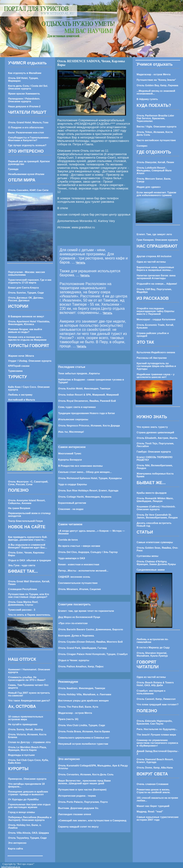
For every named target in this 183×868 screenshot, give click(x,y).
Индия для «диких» (149, 187)
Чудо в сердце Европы (73, 484)
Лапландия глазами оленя (75, 814)
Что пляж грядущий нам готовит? (157, 704)
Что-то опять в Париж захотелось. (30, 615)
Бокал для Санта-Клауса (24, 288)
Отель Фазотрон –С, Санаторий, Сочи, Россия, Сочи (28, 483)
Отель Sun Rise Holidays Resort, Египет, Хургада (88, 491)
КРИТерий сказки (19, 366)
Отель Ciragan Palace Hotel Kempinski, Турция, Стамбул (93, 654)
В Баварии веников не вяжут (26, 316)
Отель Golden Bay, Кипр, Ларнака (157, 85)
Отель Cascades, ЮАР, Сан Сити (28, 190)
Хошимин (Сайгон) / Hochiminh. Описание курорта (156, 508)
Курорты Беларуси (70, 460)
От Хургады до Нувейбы (24, 799)
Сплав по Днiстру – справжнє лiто (30, 742)
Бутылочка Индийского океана (156, 352)
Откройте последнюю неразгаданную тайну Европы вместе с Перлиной (155, 311)
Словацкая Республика (23, 589)
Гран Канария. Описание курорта (157, 240)
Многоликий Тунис (70, 453)
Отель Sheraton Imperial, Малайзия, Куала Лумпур (152, 654)
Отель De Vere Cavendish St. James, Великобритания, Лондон (157, 516)
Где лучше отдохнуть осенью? (27, 145)
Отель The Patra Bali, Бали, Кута (78, 707)
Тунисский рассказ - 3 (22, 610)
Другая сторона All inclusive (154, 256)
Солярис (142, 146)
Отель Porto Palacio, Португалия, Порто (83, 802)
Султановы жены (147, 556)
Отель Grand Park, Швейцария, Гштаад (83, 648)
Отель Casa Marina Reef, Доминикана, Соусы (23, 603)
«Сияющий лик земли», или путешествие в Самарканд (92, 820)
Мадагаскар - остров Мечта (75, 713)
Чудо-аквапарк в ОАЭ (72, 558)
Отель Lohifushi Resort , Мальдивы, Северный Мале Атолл (154, 170)
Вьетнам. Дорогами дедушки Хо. (79, 808)
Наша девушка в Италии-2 (24, 106)
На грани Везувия (19, 508)
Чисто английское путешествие (156, 140)
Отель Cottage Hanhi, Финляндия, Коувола (85, 497)
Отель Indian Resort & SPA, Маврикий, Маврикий (89, 395)
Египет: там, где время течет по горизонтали (86, 611)
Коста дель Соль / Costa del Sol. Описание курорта (28, 87)
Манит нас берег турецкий (153, 806)
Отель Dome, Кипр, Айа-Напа (155, 768)
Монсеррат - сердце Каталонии (156, 319)
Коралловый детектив (72, 503)
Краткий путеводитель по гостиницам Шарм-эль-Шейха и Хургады (156, 366)
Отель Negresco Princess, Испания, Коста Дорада (89, 426)
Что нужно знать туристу (152, 427)
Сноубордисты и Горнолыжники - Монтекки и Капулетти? (29, 139)
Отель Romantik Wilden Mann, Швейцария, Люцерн (155, 500)
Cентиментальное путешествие (78, 583)
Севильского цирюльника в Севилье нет (84, 738)
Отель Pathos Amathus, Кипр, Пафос (81, 666)
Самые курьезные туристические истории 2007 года (157, 818)
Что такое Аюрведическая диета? (29, 701)
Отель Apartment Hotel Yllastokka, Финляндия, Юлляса (29, 323)
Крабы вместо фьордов (152, 493)
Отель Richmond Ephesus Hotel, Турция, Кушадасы (90, 478)
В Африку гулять (147, 99)
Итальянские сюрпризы (73, 419)
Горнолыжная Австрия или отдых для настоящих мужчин (29, 806)
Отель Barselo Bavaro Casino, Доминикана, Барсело (91, 629)
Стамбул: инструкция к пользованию (151, 692)
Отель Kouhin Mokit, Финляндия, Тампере (84, 388)
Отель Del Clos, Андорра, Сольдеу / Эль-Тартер (88, 552)
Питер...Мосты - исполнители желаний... (83, 571)
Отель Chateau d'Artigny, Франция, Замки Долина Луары (156, 563)
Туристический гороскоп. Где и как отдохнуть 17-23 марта (30, 281)
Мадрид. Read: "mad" (150, 811)
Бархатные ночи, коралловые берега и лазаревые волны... (155, 269)
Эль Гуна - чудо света (22, 565)
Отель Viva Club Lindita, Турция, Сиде (82, 725)
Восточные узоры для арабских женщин (84, 701)
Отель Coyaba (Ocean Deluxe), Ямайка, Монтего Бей (90, 642)
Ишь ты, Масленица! (71, 432)
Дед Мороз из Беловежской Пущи (79, 617)
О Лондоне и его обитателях (26, 127)
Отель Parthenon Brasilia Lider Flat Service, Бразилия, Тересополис (155, 118)
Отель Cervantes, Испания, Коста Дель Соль (86, 774)
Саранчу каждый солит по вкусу (78, 827)
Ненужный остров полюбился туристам (83, 744)
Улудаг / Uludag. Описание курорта (30, 361)
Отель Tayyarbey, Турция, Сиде (28, 838)
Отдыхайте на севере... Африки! (157, 284)
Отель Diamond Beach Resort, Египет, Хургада (155, 761)
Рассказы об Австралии (152, 358)
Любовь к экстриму (20, 395)
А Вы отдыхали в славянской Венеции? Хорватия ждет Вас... (28, 546)
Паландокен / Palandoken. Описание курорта (24, 100)
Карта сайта (16, 849)
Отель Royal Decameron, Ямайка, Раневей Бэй (87, 401)
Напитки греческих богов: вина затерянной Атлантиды (156, 277)
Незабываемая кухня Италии (26, 174)
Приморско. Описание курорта (27, 779)
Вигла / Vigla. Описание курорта (156, 127)
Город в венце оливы (22, 812)
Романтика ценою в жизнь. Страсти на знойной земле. (153, 791)
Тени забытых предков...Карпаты (79, 373)
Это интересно (17, 843)
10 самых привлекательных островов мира (26, 718)
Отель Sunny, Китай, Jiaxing (26, 729)
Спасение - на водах (71, 509)
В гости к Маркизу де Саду (153, 647)
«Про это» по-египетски (73, 623)
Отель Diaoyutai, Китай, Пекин (155, 162)
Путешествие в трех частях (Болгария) (82, 790)
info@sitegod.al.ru (11, 867)
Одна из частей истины (151, 262)
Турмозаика (15, 371)
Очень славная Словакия (152, 784)
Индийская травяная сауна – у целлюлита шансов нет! (155, 376)
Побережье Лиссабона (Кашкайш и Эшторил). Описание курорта (30, 819)
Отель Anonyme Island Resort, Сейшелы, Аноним (27, 502)
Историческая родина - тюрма (77, 796)
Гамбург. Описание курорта (154, 452)
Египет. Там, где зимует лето (154, 234)
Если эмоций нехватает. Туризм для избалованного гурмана (156, 194)
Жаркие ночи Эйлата (21, 356)
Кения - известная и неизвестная (79, 564)
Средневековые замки (151, 570)
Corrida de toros (68, 540)
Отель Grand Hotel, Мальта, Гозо (28, 122)
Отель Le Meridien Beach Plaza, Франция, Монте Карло (27, 749)
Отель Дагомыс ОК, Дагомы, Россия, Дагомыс (26, 299)
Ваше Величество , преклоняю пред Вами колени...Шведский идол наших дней (85, 782)
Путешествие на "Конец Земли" (156, 80)
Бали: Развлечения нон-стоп (26, 132)
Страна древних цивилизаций (155, 432)
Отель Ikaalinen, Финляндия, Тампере (82, 688)
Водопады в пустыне (22, 755)
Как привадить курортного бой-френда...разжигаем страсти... (28, 538)
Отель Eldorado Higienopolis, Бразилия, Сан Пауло (155, 722)
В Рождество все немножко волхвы (81, 466)
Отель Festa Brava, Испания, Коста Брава (84, 731)
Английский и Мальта (22, 400)
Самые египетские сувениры (155, 542)
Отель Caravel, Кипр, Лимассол (156, 699)
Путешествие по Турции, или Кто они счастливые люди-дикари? (29, 596)
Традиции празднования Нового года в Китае (87, 413)
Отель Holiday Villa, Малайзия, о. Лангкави (85, 694)
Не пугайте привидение (23, 724)
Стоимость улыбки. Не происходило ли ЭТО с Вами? (27, 679)
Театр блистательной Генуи (26, 521)
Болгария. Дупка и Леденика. (76, 636)
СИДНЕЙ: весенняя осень (74, 577)
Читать (81, 263)
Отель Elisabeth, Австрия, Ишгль (157, 438)
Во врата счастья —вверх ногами (79, 546)
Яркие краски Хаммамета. (24, 94)
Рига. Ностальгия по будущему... (157, 729)
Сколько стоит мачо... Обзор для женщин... (85, 472)
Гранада (13, 169)
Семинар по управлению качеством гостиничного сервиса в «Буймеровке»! (157, 743)
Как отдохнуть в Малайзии (25, 73)
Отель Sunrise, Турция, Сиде (26, 293)
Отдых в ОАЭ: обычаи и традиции (30, 560)
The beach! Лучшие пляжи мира (156, 735)
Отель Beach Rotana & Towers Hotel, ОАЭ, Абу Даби (155, 684)
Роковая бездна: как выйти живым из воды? (25, 331)
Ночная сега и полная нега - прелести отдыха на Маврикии (27, 338)
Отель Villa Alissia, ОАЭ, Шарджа (29, 833)
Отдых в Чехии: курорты (74, 660)
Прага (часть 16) (68, 719)
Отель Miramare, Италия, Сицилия (80, 589)
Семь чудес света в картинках (77, 407)
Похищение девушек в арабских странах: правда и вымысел (28, 793)
